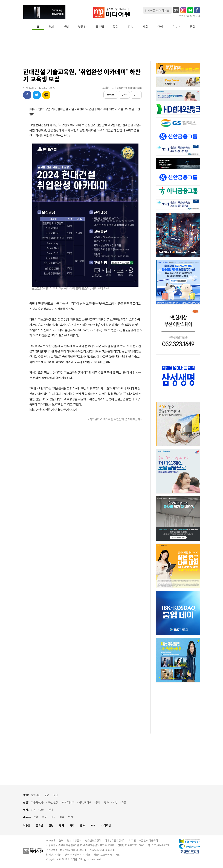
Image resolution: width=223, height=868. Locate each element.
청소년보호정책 (93, 840)
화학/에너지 (68, 802)
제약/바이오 (85, 802)
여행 (71, 817)
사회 (145, 27)
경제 (51, 27)
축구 (44, 817)
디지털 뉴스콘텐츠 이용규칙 (143, 840)
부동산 (82, 27)
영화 (42, 810)
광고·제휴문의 (74, 840)
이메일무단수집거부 (115, 840)
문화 (193, 27)
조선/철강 (53, 802)
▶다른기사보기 (67, 410)
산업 (66, 27)
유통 (124, 802)
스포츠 (176, 27)
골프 (62, 817)
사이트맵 (106, 825)
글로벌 (100, 27)
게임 (115, 802)
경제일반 (36, 795)
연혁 (61, 840)
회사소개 (51, 840)
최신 (33, 810)
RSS (93, 825)
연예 (160, 27)
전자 (106, 802)
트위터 (37, 95)
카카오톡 (46, 95)
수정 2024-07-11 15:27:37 (39, 88)
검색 (176, 10)
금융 (47, 795)
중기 (98, 802)
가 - (136, 95)
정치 (131, 27)
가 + (124, 95)
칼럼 (116, 27)
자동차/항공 (37, 802)
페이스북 (27, 95)
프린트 (111, 95)
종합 (36, 817)
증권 (55, 795)
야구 (53, 817)
